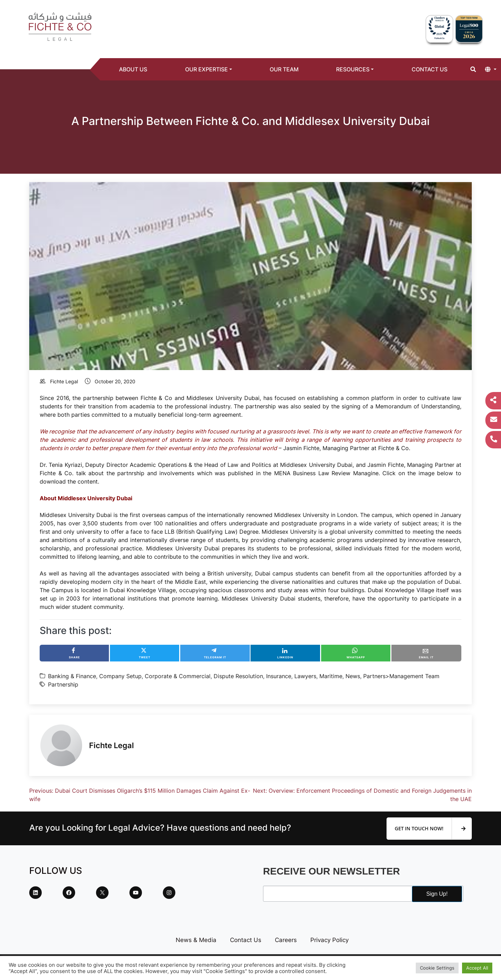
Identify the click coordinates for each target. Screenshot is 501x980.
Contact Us (430, 69)
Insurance (279, 676)
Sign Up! (437, 894)
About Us (133, 69)
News (353, 676)
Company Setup (120, 676)
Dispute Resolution (238, 676)
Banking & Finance (72, 676)
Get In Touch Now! (430, 829)
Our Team (284, 69)
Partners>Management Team (401, 676)
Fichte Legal (64, 381)
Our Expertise (206, 69)
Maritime (331, 676)
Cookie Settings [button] (437, 968)
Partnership (63, 684)
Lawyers (305, 676)
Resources (353, 69)
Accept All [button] (477, 968)
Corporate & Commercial (178, 676)
